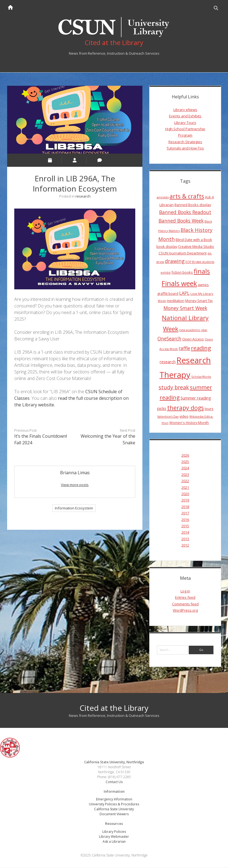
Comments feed (185, 604)
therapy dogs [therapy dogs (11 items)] (185, 408)
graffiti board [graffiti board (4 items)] (168, 294)
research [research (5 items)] (168, 362)
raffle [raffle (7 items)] (184, 349)
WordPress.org (185, 611)
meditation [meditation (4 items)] (176, 301)
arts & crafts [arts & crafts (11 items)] (187, 197)
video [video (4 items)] (184, 417)
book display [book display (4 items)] (167, 247)
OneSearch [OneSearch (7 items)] (169, 339)
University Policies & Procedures (114, 805)
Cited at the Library (114, 708)
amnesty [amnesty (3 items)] (163, 198)
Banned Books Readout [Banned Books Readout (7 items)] (185, 213)
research (83, 196)
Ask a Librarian (114, 842)
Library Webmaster (114, 837)
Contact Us (114, 782)
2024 (185, 468)
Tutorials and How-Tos (185, 149)
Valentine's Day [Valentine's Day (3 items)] (168, 417)
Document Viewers (114, 815)
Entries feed (185, 598)
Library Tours (185, 123)
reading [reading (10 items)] (201, 348)
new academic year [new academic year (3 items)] (193, 331)
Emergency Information (114, 800)
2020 (185, 494)
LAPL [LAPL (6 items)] (184, 294)
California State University (114, 810)
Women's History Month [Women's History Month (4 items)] (189, 423)
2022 (185, 481)
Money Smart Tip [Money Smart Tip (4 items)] (199, 301)
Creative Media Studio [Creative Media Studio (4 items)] (196, 247)
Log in (185, 592)
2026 (185, 456)
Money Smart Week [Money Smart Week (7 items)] (185, 309)
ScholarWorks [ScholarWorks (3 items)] (201, 377)
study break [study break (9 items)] (174, 388)
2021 (185, 488)
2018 (185, 507)
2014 (185, 533)
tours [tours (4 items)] (209, 409)
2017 (185, 514)
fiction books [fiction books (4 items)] (182, 273)
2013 (185, 539)
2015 (185, 526)
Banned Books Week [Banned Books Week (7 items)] (181, 221)
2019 (185, 501)
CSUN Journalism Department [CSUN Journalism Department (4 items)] (183, 253)
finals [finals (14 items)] (202, 272)
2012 (185, 546)
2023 (185, 475)
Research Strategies (185, 142)
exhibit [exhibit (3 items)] (166, 273)
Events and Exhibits (185, 117)
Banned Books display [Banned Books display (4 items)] (193, 205)
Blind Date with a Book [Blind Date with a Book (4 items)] (194, 240)
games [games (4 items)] (203, 285)
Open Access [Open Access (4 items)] (193, 340)
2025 (185, 462)
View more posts (75, 485)
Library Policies (114, 832)
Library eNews (185, 110)
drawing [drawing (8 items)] (175, 261)
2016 (185, 520)
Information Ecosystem (74, 509)
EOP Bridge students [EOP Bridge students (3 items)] (200, 262)
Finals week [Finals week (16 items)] (179, 284)
